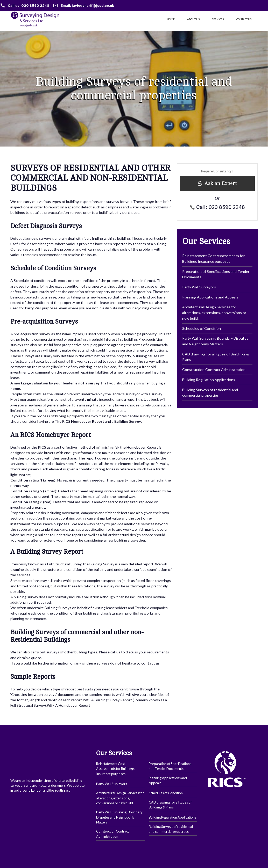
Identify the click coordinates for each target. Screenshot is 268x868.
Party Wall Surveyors (199, 287)
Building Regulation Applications (209, 380)
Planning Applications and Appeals (210, 297)
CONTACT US (244, 19)
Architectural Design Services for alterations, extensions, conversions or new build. (214, 312)
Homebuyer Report (74, 705)
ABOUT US (193, 19)
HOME (171, 19)
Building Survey (107, 700)
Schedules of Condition (202, 328)
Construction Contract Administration (214, 370)
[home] (37, 19)
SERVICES (218, 19)
